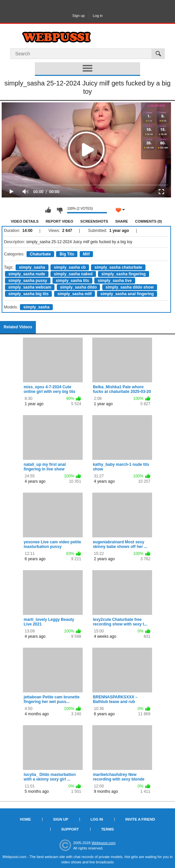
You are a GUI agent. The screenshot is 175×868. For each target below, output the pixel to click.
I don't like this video (59, 210)
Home (25, 819)
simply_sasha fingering (123, 274)
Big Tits (67, 254)
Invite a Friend (140, 819)
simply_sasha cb (70, 267)
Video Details (25, 221)
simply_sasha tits (72, 281)
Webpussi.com (104, 843)
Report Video (59, 221)
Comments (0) (149, 221)
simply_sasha (32, 267)
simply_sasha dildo (79, 287)
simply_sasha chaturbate (118, 267)
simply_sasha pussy (28, 281)
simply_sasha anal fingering (127, 294)
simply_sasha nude (27, 274)
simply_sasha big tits (28, 294)
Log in (98, 16)
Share (122, 221)
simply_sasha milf (75, 294)
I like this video (48, 210)
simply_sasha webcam (30, 287)
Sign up (79, 16)
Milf (87, 254)
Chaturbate (40, 254)
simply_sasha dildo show (130, 287)
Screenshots (94, 221)
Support (70, 829)
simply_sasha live (115, 281)
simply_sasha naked (73, 274)
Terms (107, 829)
